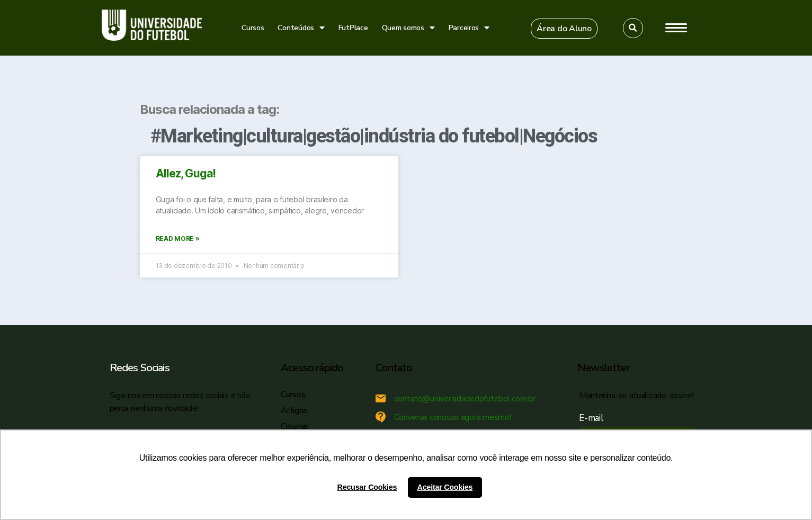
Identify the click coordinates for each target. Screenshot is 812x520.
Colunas (295, 426)
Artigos (294, 410)
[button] (564, 29)
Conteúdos (301, 28)
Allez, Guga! (186, 173)
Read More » (178, 239)
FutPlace (353, 28)
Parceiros (469, 28)
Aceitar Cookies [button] (445, 487)
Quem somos (408, 28)
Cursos (253, 28)
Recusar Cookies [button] (367, 487)
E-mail (594, 418)
